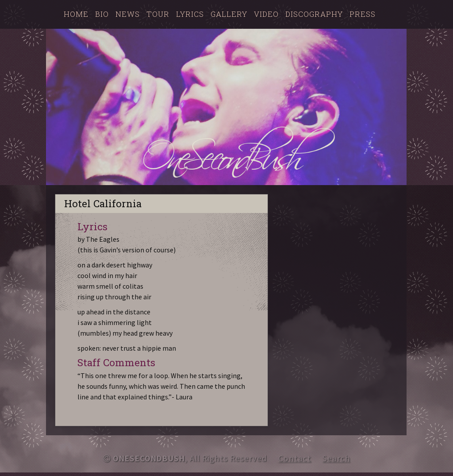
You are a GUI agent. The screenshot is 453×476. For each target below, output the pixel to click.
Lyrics (190, 14)
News (128, 14)
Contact (295, 458)
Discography (314, 14)
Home (76, 14)
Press (363, 14)
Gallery (229, 14)
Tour (158, 14)
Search (336, 458)
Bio (102, 14)
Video (266, 14)
